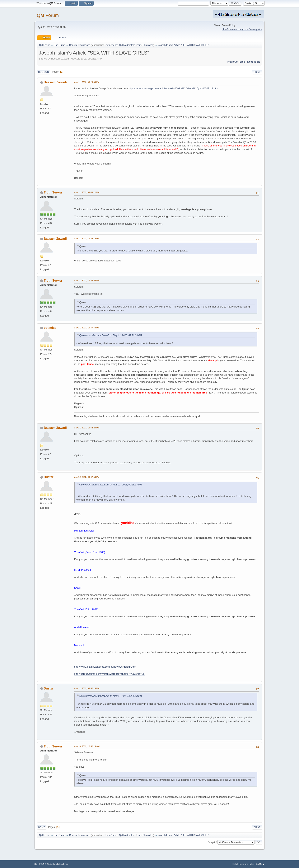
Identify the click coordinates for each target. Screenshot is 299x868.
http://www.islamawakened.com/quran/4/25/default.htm (105, 667)
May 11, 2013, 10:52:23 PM (87, 428)
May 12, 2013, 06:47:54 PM (87, 477)
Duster (49, 477)
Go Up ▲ (260, 864)
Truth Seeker (111, 45)
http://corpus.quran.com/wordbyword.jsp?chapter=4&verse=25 (109, 674)
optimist (50, 328)
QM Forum (48, 15)
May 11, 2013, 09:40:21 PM (87, 192)
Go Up (42, 827)
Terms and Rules (246, 864)
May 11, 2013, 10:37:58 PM (87, 328)
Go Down (44, 72)
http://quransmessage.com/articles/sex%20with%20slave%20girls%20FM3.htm (173, 88)
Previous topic (236, 62)
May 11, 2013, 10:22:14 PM (87, 239)
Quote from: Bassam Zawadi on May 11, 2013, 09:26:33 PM (111, 335)
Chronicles (148, 45)
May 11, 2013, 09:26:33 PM (87, 82)
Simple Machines (60, 864)
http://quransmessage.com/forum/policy (242, 29)
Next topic (254, 62)
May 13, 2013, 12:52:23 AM (87, 746)
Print (257, 72)
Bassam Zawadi (55, 82)
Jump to (212, 842)
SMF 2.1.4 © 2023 (43, 864)
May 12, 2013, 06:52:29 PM (87, 688)
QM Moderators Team (130, 45)
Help (235, 864)
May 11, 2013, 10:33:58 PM (87, 280)
